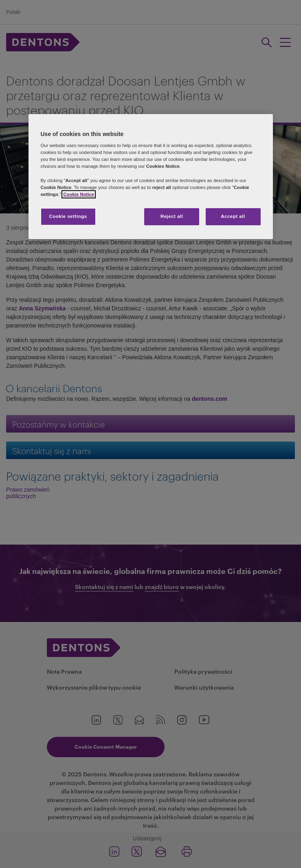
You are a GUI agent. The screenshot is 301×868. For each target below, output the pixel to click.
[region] (151, 177)
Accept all (233, 216)
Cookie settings (68, 216)
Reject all (172, 216)
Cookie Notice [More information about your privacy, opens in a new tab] (79, 194)
